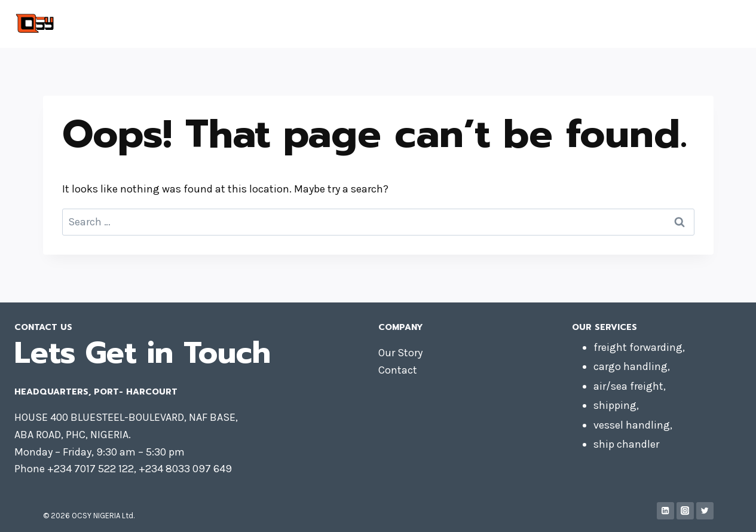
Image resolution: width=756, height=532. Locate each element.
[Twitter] (705, 511)
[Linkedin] (665, 511)
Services (715, 24)
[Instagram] (685, 511)
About (668, 24)
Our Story (400, 353)
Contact (621, 24)
